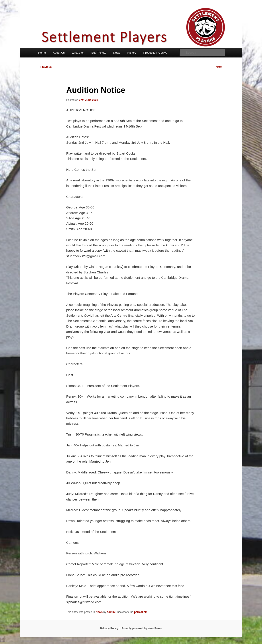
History (132, 53)
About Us (59, 53)
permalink (140, 612)
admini (111, 612)
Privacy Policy (109, 628)
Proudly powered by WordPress (142, 628)
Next (220, 67)
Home (42, 53)
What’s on (78, 53)
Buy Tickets (99, 53)
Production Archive (155, 53)
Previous (44, 67)
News (117, 53)
